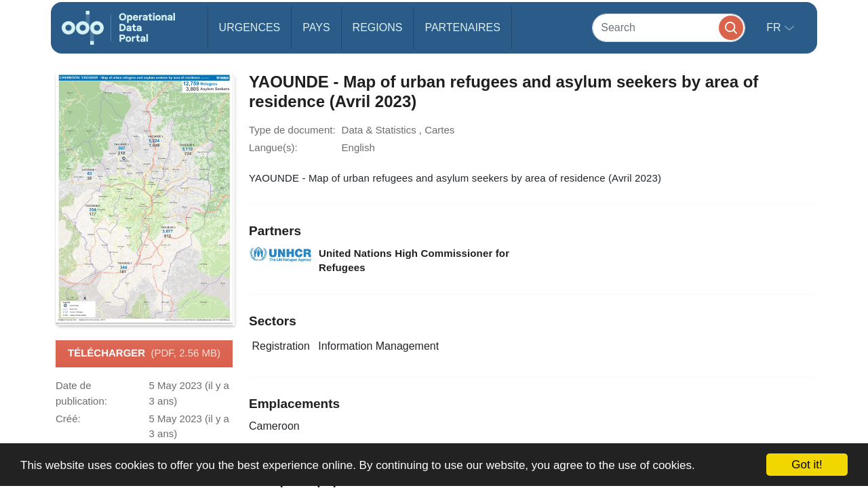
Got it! (807, 465)
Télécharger (144, 354)
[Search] (669, 27)
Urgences (250, 27)
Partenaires (462, 27)
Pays (316, 27)
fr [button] (775, 27)
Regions (378, 27)
